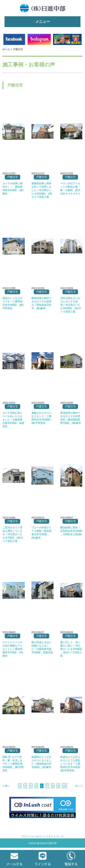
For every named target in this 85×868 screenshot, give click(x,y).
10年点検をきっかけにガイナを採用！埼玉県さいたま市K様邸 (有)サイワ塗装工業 (71, 305)
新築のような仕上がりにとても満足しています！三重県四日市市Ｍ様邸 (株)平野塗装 (72, 764)
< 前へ (6, 786)
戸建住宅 (12, 177)
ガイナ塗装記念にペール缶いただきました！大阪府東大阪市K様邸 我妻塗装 (13, 420)
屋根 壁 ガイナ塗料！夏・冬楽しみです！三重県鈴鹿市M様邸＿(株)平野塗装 (13, 764)
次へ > (79, 786)
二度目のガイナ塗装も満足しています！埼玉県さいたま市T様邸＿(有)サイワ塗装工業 (13, 534)
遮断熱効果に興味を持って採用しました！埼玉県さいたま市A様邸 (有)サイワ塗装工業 (42, 190)
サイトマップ (56, 836)
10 (64, 786)
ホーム (6, 49)
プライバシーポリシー (34, 836)
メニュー (43, 22)
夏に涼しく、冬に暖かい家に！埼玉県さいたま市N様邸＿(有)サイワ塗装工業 (71, 649)
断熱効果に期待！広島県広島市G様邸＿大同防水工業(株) (71, 531)
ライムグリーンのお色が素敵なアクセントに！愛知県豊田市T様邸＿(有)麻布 (13, 649)
